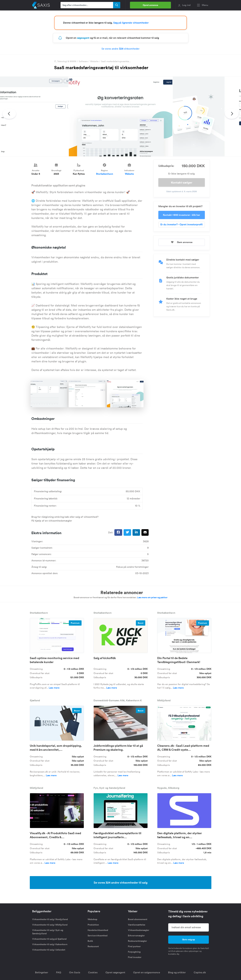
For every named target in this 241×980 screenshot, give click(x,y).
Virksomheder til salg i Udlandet (49, 950)
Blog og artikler (177, 972)
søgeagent (83, 38)
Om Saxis (75, 972)
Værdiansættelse (137, 925)
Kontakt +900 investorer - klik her (182, 215)
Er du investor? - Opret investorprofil (182, 224)
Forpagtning (134, 952)
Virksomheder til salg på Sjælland (49, 939)
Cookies (93, 972)
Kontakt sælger (182, 182)
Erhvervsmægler (136, 936)
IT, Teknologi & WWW (65, 61)
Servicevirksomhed (98, 936)
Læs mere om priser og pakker (152, 597)
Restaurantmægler (137, 941)
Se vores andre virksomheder (121, 49)
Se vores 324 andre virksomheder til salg (121, 882)
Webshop (92, 919)
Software (83, 61)
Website (94, 61)
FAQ (59, 972)
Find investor (135, 957)
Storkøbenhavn (105, 174)
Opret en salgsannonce (147, 972)
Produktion (93, 925)
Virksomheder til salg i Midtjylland (50, 925)
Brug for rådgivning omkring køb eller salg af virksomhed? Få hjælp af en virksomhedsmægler (65, 519)
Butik (90, 941)
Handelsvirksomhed (98, 930)
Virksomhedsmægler (138, 930)
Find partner (134, 946)
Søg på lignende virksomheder (131, 23)
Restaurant (93, 946)
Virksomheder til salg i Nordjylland (50, 919)
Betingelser (42, 972)
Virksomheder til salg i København (50, 944)
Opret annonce (150, 5)
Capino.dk (200, 972)
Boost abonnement (138, 919)
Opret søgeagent (115, 972)
